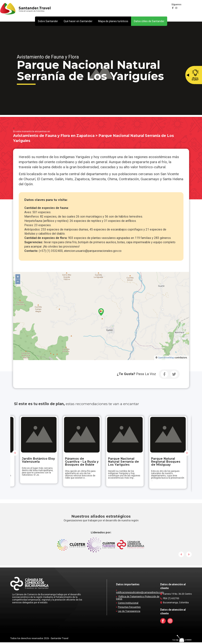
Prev (15, 454)
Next (187, 454)
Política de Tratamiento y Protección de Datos (138, 599)
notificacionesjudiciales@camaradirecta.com (140, 594)
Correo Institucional (128, 605)
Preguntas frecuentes (129, 609)
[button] (48, 21)
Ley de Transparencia (129, 613)
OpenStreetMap (166, 358)
